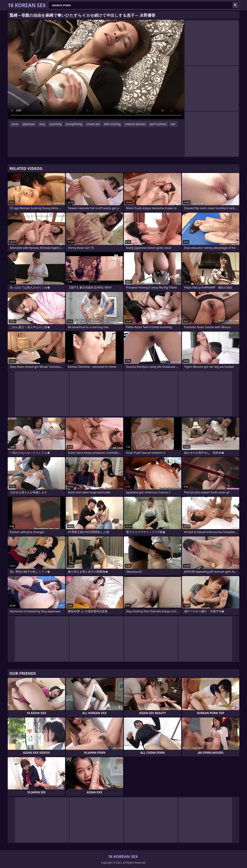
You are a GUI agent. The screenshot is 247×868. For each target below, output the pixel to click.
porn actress (158, 124)
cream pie (93, 124)
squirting (55, 124)
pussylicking (74, 124)
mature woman (135, 124)
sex (173, 124)
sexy (42, 124)
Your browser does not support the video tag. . (96, 69)
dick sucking (112, 124)
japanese (29, 124)
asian (15, 124)
